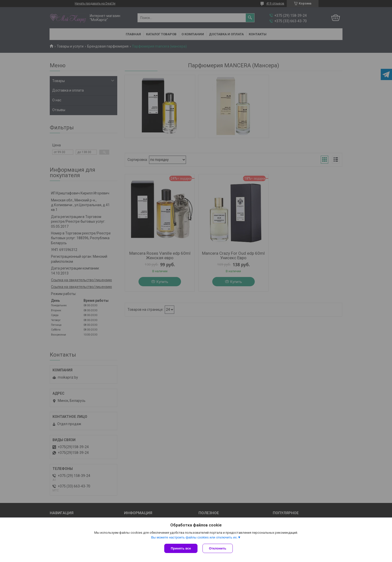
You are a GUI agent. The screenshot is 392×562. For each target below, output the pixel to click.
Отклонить (218, 548)
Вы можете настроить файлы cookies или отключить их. (194, 537)
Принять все (181, 548)
